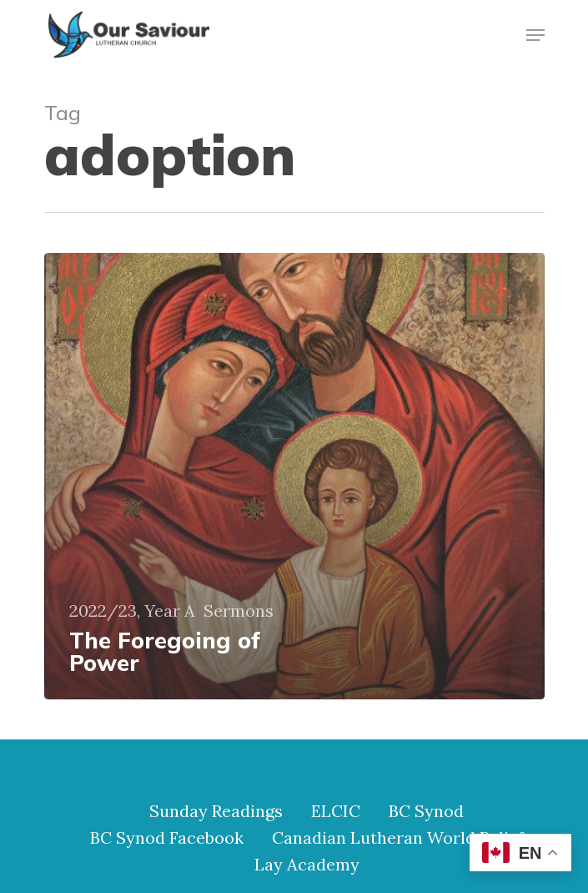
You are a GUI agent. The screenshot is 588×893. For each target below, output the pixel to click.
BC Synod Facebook (167, 838)
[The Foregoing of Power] (294, 476)
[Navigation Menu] (535, 35)
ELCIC (336, 811)
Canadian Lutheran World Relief (398, 838)
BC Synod (426, 811)
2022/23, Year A (132, 611)
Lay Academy (307, 865)
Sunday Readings (216, 811)
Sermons (239, 611)
